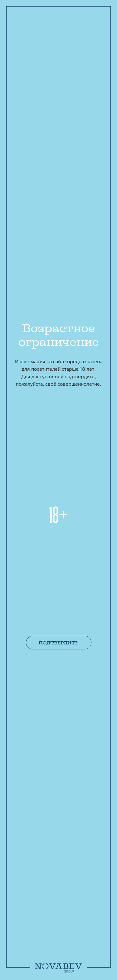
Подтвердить (59, 643)
